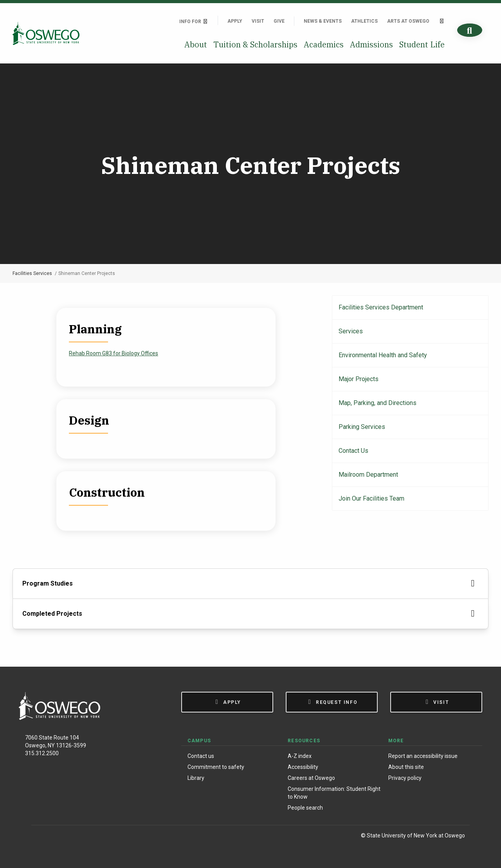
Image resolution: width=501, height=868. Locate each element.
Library (196, 778)
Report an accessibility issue (423, 756)
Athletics (364, 21)
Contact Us (353, 451)
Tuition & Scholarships (255, 44)
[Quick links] (442, 21)
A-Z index (300, 756)
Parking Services (362, 427)
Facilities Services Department (381, 307)
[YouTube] (91, 837)
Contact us (201, 756)
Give (279, 21)
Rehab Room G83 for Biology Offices (114, 353)
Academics (324, 44)
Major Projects (359, 379)
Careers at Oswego (311, 778)
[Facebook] (41, 837)
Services (351, 331)
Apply (235, 21)
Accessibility (303, 767)
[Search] (470, 30)
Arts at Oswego (408, 21)
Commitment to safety (216, 767)
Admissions (371, 44)
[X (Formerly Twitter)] (75, 837)
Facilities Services (32, 273)
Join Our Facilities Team (371, 498)
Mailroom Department (368, 475)
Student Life (422, 44)
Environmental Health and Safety (383, 355)
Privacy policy (405, 778)
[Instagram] (58, 837)
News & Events (323, 21)
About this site (406, 767)
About (196, 44)
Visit (258, 21)
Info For (194, 22)
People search (305, 808)
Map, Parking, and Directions (378, 403)
